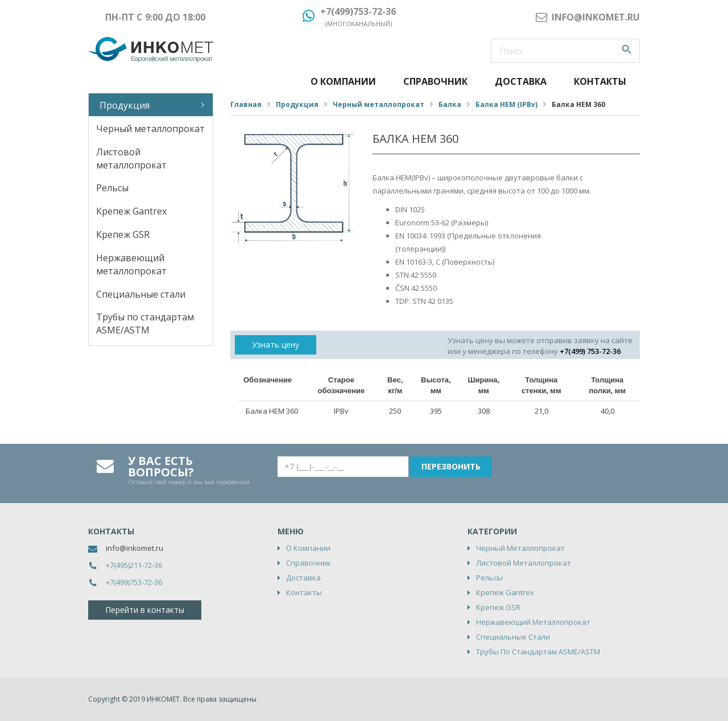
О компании (343, 81)
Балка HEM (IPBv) (506, 104)
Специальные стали (141, 294)
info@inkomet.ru (135, 548)
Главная (246, 104)
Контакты (600, 81)
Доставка (521, 81)
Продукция (125, 105)
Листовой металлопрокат (131, 158)
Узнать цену (276, 345)
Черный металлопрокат (150, 129)
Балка (450, 104)
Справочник (435, 81)
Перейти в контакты (145, 610)
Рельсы (112, 188)
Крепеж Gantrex (131, 211)
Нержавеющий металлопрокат (131, 264)
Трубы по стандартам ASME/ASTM (145, 324)
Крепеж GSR (123, 234)
